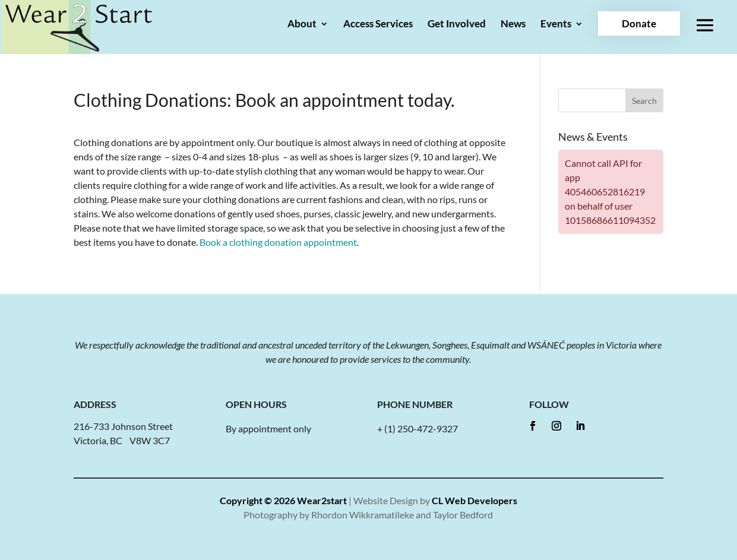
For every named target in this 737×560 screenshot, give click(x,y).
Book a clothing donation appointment (278, 242)
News (513, 25)
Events (556, 25)
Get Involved (457, 25)
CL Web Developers (475, 500)
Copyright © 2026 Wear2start (283, 500)
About (302, 25)
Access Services (378, 25)
